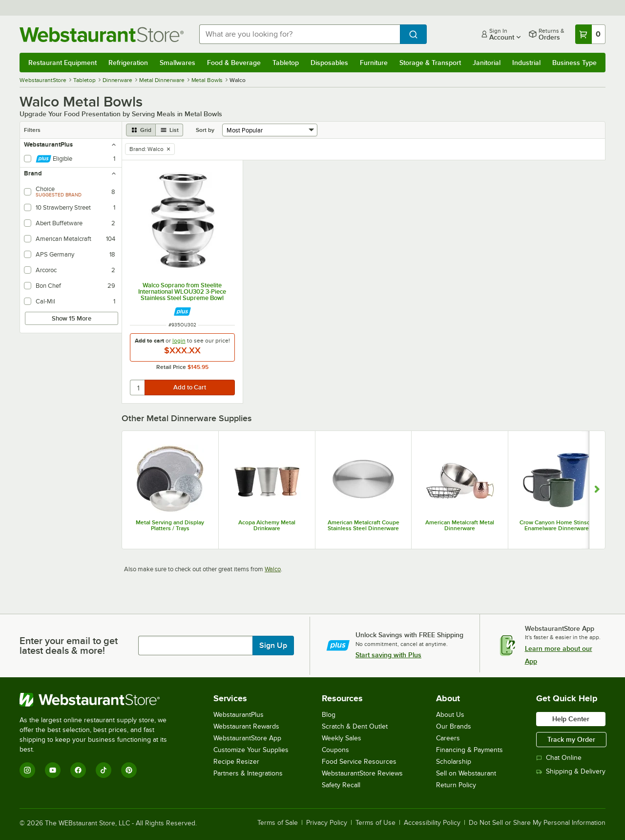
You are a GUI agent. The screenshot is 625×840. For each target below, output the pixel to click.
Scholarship (454, 762)
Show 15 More (72, 318)
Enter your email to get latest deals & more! (69, 646)
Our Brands (454, 726)
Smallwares (177, 63)
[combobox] (300, 34)
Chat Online (559, 758)
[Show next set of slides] (597, 490)
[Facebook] (78, 770)
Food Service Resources (359, 762)
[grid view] (141, 130)
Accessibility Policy (432, 823)
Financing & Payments (469, 750)
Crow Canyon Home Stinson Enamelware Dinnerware (557, 525)
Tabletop (286, 63)
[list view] (169, 130)
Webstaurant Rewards (246, 726)
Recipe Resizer (236, 762)
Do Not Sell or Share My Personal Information (537, 823)
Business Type (574, 63)
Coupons (335, 750)
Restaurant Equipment (62, 63)
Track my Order (571, 739)
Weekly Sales (342, 738)
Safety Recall (341, 785)
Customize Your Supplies (251, 750)
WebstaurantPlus (239, 715)
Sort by (205, 130)
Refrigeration (128, 63)
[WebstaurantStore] (100, 700)
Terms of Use (375, 823)
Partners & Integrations (248, 773)
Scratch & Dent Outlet (355, 726)
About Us (450, 715)
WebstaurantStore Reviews (362, 773)
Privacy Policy (327, 823)
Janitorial (487, 63)
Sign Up (273, 646)
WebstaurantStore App (247, 738)
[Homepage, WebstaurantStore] (102, 34)
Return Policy (456, 785)
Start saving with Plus (388, 655)
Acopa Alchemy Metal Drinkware (267, 525)
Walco (273, 569)
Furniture (374, 63)
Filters (32, 130)
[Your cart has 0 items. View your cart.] (590, 34)
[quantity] (138, 388)
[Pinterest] (129, 770)
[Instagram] (27, 770)
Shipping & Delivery (571, 771)
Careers (448, 738)
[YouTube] (53, 770)
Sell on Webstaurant (466, 773)
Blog (329, 715)
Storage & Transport (430, 63)
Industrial (526, 63)
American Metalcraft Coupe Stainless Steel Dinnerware (364, 525)
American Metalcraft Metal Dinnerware (460, 525)
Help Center (571, 719)
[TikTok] (104, 770)
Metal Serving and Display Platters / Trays (170, 525)
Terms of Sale (278, 823)
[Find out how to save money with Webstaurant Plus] (182, 312)
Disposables (329, 63)
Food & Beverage (234, 63)
